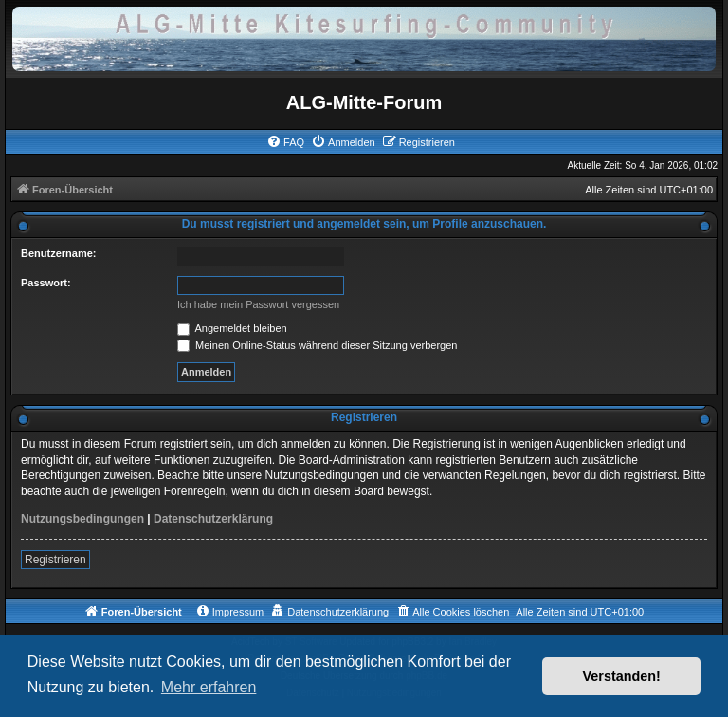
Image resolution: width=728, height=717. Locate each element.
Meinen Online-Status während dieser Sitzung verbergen (317, 345)
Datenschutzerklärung (213, 519)
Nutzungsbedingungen (82, 519)
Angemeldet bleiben (232, 328)
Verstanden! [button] (622, 676)
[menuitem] (285, 142)
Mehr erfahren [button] (209, 687)
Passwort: (46, 283)
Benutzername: (58, 253)
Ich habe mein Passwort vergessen (258, 304)
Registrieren (55, 560)
